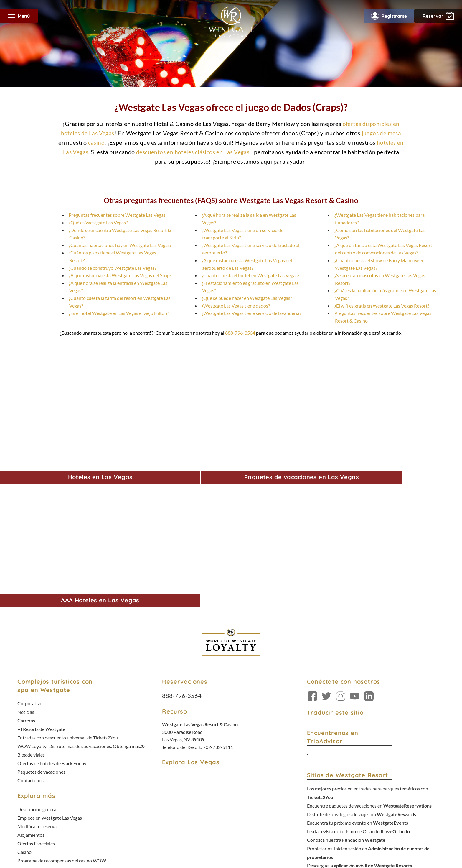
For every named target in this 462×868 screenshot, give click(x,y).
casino (96, 142)
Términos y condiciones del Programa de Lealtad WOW (214, 820)
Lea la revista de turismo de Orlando (358, 674)
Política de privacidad (247, 814)
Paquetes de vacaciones (41, 611)
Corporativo (30, 551)
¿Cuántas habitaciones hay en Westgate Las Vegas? (120, 245)
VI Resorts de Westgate (41, 574)
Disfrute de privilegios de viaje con (362, 659)
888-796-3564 (240, 333)
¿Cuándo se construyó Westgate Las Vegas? (113, 268)
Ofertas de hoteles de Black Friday (52, 604)
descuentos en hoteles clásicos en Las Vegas (193, 152)
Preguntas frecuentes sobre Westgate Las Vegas (117, 215)
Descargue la (359, 704)
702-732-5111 (218, 595)
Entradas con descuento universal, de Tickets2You (68, 581)
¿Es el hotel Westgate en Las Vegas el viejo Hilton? (119, 313)
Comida (25, 722)
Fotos (23, 700)
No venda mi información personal (332, 814)
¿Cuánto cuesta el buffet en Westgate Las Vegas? (250, 275)
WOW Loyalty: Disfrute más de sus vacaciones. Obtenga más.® (81, 589)
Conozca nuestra (346, 681)
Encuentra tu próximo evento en (358, 666)
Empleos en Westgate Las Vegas (50, 654)
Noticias (26, 559)
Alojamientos (31, 669)
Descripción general (37, 647)
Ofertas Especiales (36, 677)
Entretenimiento (34, 715)
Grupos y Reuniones (38, 730)
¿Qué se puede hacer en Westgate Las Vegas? (247, 298)
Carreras (26, 566)
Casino (24, 684)
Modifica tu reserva (37, 662)
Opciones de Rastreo (275, 820)
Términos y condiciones (210, 814)
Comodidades (32, 707)
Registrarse (387, 16)
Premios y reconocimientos (45, 737)
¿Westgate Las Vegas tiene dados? (236, 306)
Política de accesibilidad (285, 814)
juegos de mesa (382, 133)
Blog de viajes (31, 596)
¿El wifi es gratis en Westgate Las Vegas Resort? (382, 306)
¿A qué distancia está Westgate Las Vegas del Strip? (120, 275)
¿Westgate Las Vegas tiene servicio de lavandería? (251, 313)
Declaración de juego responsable (51, 745)
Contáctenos (30, 619)
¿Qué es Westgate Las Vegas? (98, 222)
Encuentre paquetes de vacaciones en (369, 651)
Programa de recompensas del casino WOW (62, 692)
